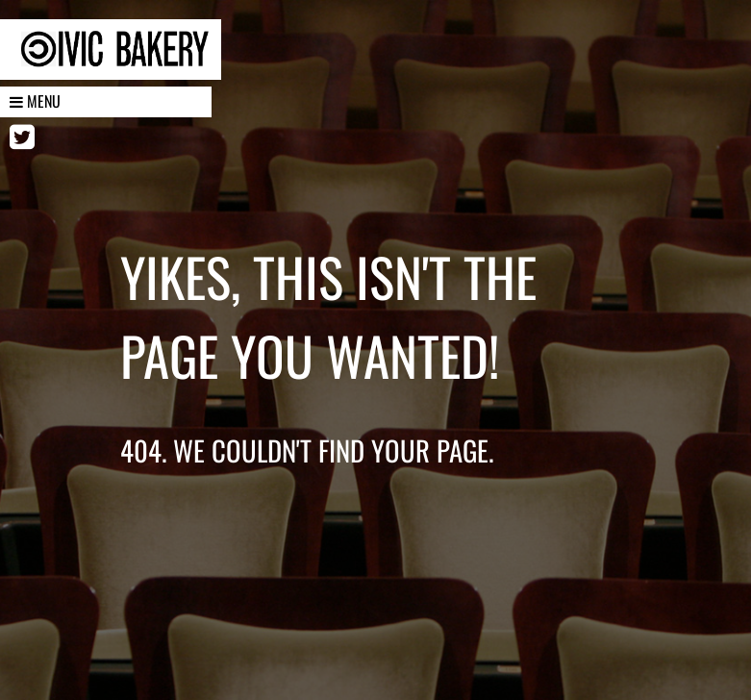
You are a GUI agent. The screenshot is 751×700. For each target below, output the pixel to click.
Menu (35, 102)
